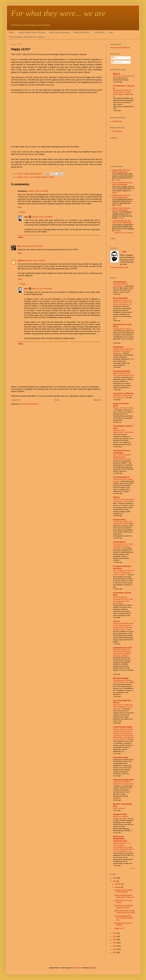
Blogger (94, 968)
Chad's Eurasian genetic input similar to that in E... (125, 896)
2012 (115, 946)
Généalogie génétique (122, 371)
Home (11, 32)
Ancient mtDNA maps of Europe (32, 32)
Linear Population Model (123, 727)
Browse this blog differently (120, 48)
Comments (117, 62)
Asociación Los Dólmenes (123, 393)
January (118, 887)
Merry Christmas (119, 808)
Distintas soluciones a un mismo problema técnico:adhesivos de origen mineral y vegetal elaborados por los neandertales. (123, 847)
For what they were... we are (58, 13)
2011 (115, 949)
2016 (115, 933)
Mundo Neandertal (120, 298)
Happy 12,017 (119, 928)
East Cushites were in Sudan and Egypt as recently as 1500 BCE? (123, 546)
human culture (29, 177)
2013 (115, 943)
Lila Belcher (117, 221)
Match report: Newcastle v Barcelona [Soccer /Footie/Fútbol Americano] (122, 457)
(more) (118, 180)
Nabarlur (116, 497)
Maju (26, 217)
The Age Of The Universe (122, 329)
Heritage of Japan (120, 814)
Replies (23, 212)
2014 (115, 940)
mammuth (77, 968)
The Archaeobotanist (121, 477)
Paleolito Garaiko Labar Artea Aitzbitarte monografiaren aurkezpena (123, 351)
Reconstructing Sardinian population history (124, 907)
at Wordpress (117, 131)
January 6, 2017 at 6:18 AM (32, 246)
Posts (115, 58)
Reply (20, 207)
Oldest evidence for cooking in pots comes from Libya (125, 912)
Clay (19, 246)
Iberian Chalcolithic (82, 32)
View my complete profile (119, 267)
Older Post (97, 400)
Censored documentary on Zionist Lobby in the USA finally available (122, 92)
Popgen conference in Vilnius (123, 408)
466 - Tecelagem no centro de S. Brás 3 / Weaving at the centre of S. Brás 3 (123, 573)
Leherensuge (117, 121)
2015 (115, 936)
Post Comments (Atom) (30, 404)
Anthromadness (119, 542)
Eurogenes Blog (119, 520)
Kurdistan (37, 177)
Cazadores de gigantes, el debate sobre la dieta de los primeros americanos (123, 302)
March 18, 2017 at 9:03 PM (42, 289)
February (118, 884)
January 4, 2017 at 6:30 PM (42, 217)
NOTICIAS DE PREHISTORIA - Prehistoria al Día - (120, 839)
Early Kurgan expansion (59, 32)
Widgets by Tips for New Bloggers (124, 233)
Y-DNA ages (99, 32)
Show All (133, 868)
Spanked (21, 261)
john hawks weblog (121, 757)
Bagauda (117, 74)
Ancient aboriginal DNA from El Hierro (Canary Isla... (124, 918)
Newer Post (16, 400)
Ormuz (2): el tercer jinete (122, 76)
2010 (115, 953)
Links (111, 32)
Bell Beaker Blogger (121, 678)
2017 (115, 881)
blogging (20, 177)
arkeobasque (118, 347)
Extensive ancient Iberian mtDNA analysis (124, 891)
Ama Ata (116, 621)
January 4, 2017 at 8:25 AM (38, 191)
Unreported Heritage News (123, 780)
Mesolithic (44, 177)
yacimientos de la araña (122, 648)
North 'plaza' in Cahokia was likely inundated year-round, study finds (123, 707)
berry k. (115, 183)
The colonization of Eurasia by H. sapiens (27, 37)
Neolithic (51, 177)
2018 (115, 878)
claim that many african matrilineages (121, 171)
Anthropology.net (120, 282)
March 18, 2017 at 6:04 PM (35, 261)
